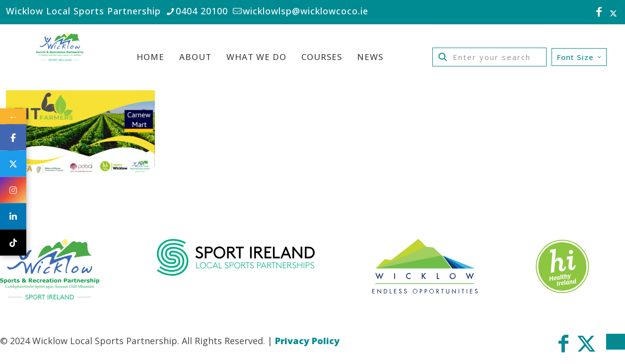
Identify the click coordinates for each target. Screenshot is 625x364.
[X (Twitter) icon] (613, 13)
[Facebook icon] (599, 13)
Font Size (580, 57)
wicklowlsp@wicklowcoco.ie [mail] (306, 11)
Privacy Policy (307, 341)
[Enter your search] (489, 57)
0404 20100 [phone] (202, 11)
